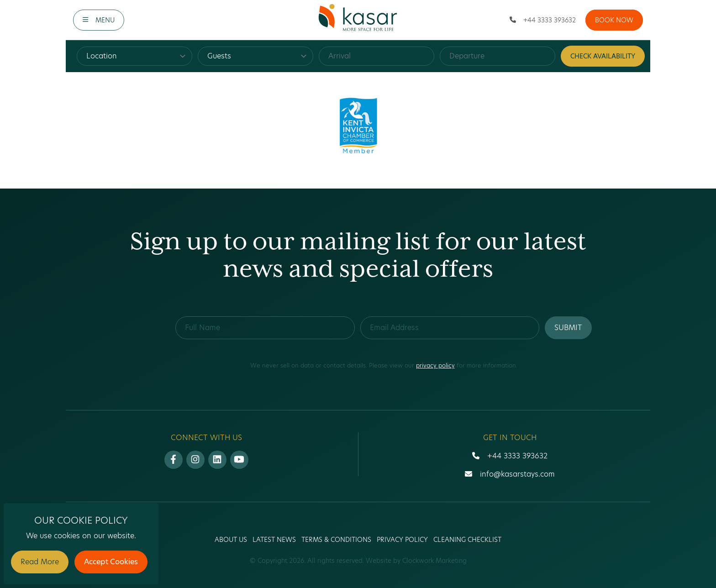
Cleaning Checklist (467, 540)
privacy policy (435, 365)
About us (231, 540)
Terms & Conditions (336, 540)
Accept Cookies (111, 562)
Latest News (274, 540)
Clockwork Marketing (434, 561)
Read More (40, 562)
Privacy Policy (402, 540)
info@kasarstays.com (517, 474)
